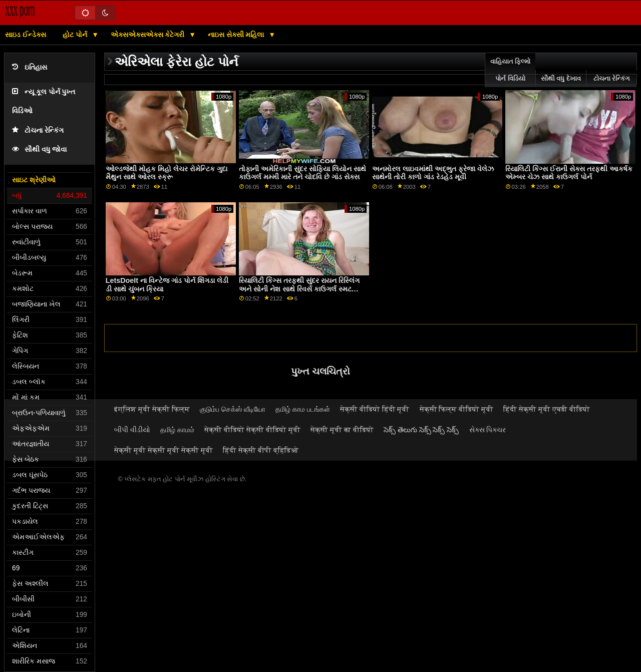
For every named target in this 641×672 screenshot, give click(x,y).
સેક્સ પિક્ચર (488, 430)
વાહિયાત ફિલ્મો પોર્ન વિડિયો (510, 70)
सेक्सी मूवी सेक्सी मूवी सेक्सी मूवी (164, 450)
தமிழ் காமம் (177, 430)
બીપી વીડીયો (132, 430)
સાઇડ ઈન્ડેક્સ (26, 35)
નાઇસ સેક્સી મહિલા (237, 35)
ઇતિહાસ (30, 67)
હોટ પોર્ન (76, 35)
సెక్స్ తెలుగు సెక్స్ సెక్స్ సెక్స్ (421, 430)
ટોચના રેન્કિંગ (38, 130)
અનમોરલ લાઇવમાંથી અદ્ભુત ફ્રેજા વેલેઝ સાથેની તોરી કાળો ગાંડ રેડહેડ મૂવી (433, 173)
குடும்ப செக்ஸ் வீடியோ (233, 409)
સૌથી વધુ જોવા (39, 149)
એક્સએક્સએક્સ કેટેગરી (149, 35)
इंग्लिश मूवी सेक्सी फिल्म (152, 409)
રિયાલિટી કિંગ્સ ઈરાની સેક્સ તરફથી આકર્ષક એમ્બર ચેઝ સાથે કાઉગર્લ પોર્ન (569, 173)
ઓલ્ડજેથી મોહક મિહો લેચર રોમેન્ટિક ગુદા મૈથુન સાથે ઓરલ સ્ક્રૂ (167, 173)
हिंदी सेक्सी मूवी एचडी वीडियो (547, 409)
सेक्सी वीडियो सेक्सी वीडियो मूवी (252, 430)
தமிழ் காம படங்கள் (303, 409)
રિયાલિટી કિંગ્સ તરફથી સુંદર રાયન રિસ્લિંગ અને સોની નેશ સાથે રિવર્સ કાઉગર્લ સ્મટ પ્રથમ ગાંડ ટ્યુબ (299, 289)
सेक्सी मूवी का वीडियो (342, 430)
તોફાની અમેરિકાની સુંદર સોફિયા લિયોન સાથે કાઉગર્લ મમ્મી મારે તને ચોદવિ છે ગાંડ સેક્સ (302, 173)
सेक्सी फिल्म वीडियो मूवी (457, 409)
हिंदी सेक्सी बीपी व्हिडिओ (261, 450)
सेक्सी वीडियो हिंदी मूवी (375, 409)
